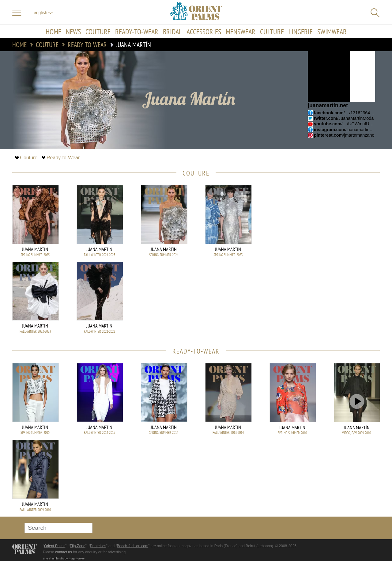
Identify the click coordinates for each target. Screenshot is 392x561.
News (73, 32)
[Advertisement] (337, 226)
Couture (98, 32)
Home (53, 32)
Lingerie (301, 32)
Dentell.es (98, 546)
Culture (272, 32)
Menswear (241, 32)
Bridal (172, 32)
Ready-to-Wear (137, 32)
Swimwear (332, 32)
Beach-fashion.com (132, 546)
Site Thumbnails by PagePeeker (64, 558)
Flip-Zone (78, 546)
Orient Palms (55, 546)
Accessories (204, 32)
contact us (64, 552)
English (43, 13)
